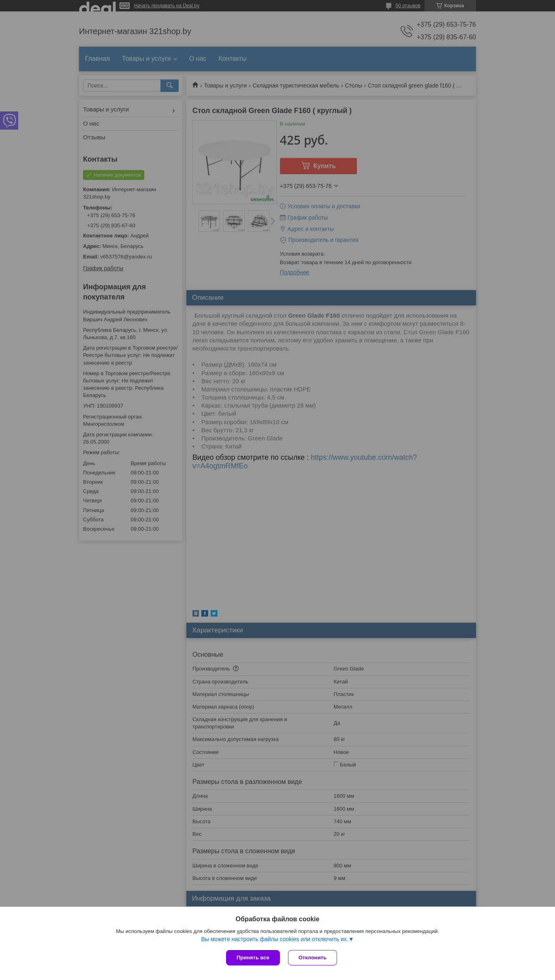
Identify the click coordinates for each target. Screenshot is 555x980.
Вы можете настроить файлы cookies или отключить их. (274, 939)
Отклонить (313, 958)
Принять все (253, 958)
